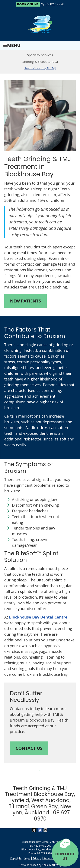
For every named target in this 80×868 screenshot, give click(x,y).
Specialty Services (40, 55)
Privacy (37, 858)
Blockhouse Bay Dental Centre (38, 617)
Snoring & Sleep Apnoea (40, 61)
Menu (12, 45)
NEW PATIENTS (25, 301)
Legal (27, 858)
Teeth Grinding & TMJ (40, 68)
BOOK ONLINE (28, 4)
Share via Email (46, 830)
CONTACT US (65, 856)
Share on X (34, 830)
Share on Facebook (40, 830)
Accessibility (51, 858)
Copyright (16, 858)
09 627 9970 (55, 4)
